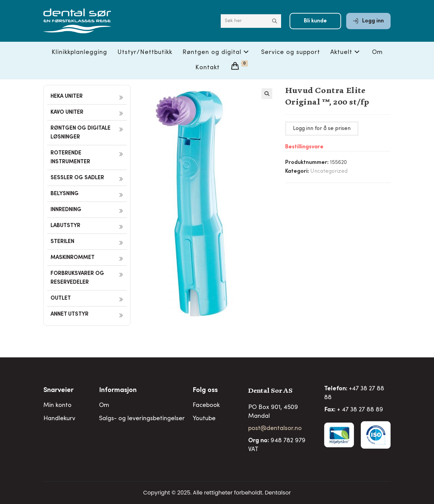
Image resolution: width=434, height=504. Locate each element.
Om (104, 406)
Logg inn (368, 21)
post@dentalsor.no (275, 429)
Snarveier (58, 391)
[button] (267, 94)
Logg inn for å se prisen (322, 129)
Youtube (204, 419)
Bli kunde (315, 21)
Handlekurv (59, 419)
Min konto (57, 406)
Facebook (206, 406)
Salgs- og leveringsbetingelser (142, 419)
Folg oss (205, 391)
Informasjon (118, 391)
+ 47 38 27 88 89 (360, 410)
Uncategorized (329, 171)
